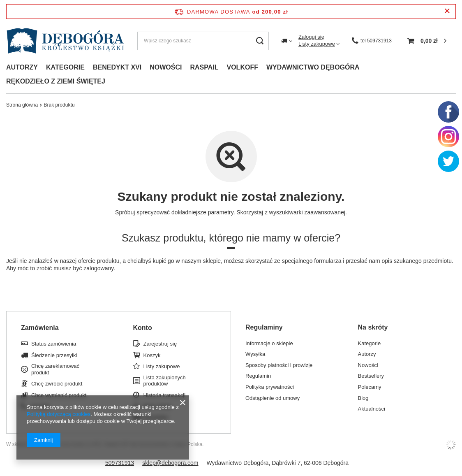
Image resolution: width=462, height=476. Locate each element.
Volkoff (243, 67)
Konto (143, 328)
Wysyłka (255, 354)
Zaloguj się (311, 37)
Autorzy (22, 67)
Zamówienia (40, 328)
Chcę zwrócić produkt (57, 384)
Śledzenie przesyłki (54, 355)
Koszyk (152, 355)
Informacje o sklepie (269, 343)
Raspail (204, 67)
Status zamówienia (54, 344)
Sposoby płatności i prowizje (279, 365)
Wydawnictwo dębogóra (313, 67)
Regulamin (258, 376)
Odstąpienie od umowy (273, 398)
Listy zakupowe (317, 44)
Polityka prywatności (270, 387)
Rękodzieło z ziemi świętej (56, 81)
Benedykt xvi (117, 67)
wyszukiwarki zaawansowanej (307, 212)
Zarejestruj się (160, 344)
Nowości (166, 67)
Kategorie (65, 67)
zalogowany (98, 268)
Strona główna (22, 105)
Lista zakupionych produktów (165, 381)
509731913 (120, 463)
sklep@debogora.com (170, 463)
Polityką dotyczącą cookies (59, 414)
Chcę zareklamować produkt (55, 369)
